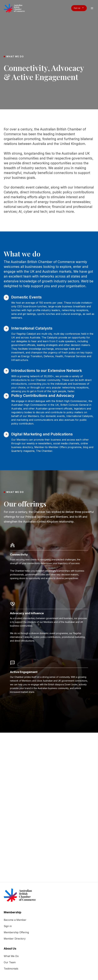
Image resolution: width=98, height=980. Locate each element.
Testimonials (11, 969)
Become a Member (15, 920)
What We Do (11, 956)
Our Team (10, 962)
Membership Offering (16, 932)
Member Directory (15, 939)
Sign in (8, 926)
